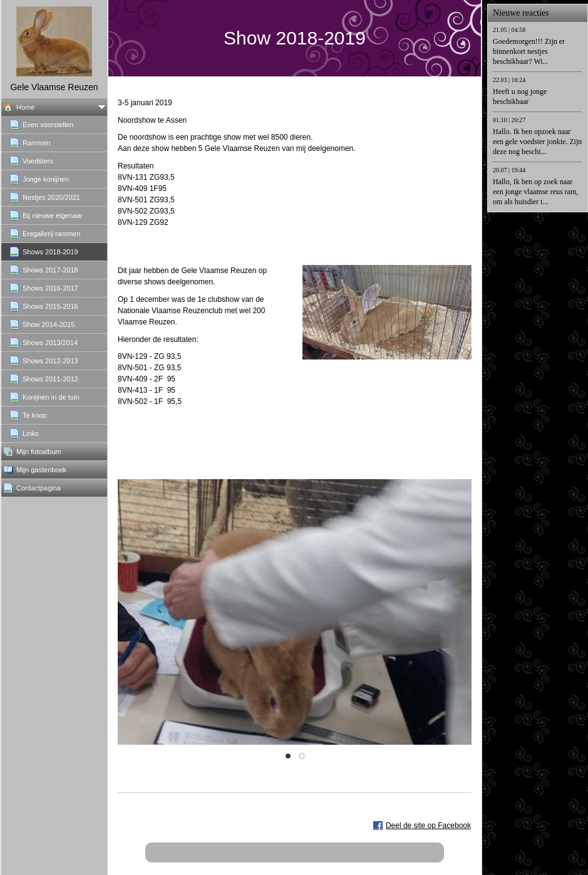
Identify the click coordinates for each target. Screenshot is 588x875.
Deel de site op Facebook (428, 826)
